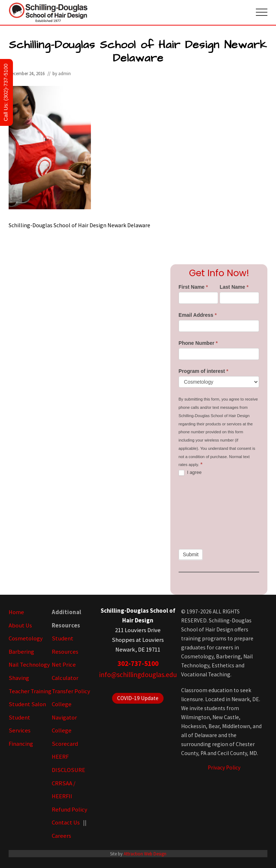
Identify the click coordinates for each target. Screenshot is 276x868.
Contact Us (66, 823)
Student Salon (27, 704)
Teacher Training (30, 691)
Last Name (234, 287)
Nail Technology (29, 665)
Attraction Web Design (145, 854)
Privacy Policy (224, 768)
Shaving (19, 678)
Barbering (21, 652)
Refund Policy (70, 810)
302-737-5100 (138, 663)
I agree (190, 473)
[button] (262, 12)
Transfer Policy (71, 691)
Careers (61, 836)
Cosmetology (26, 638)
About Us (20, 625)
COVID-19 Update (138, 698)
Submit (191, 554)
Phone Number (198, 343)
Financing (21, 744)
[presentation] (208, 512)
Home (16, 612)
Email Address (198, 315)
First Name (193, 287)
